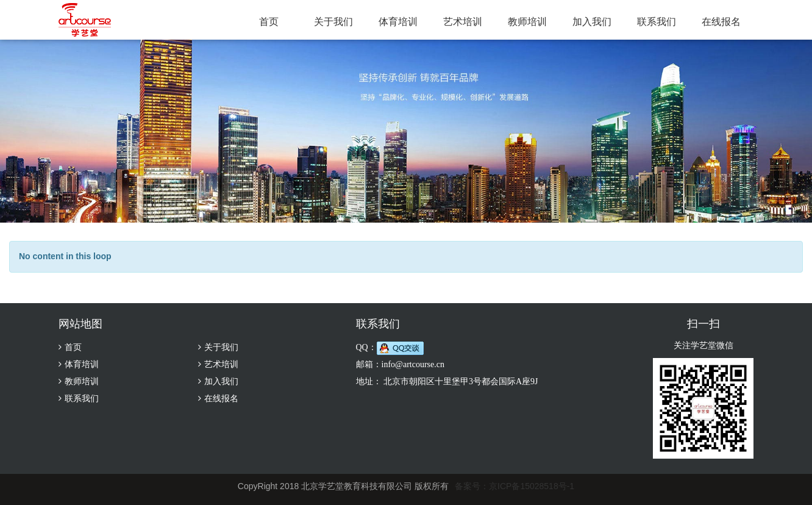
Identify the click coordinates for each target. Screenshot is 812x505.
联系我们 (657, 22)
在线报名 (721, 22)
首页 (269, 22)
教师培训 (527, 22)
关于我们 (333, 22)
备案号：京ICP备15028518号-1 (515, 486)
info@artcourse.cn (413, 364)
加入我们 (592, 22)
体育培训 (398, 22)
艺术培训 (463, 22)
